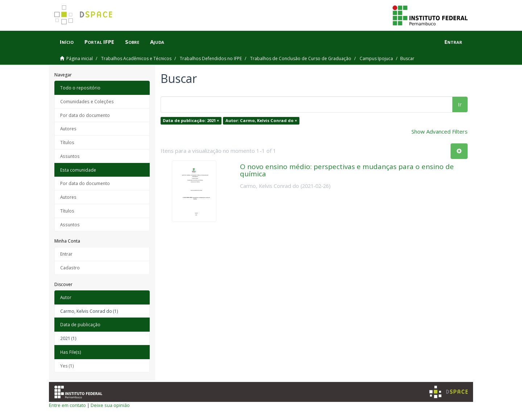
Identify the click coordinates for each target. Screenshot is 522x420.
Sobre (132, 42)
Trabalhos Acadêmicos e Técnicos (136, 58)
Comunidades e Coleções (87, 101)
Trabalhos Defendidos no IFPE (211, 58)
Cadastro (70, 268)
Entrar (66, 254)
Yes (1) (67, 366)
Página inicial (80, 58)
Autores (68, 129)
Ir (460, 104)
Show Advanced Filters (440, 131)
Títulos (67, 142)
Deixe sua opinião (110, 405)
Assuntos (70, 156)
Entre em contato (67, 405)
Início (67, 42)
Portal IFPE (99, 42)
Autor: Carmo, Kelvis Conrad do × (261, 120)
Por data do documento (85, 115)
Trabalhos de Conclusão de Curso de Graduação (301, 58)
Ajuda (157, 42)
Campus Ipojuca (376, 58)
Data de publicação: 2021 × (191, 120)
